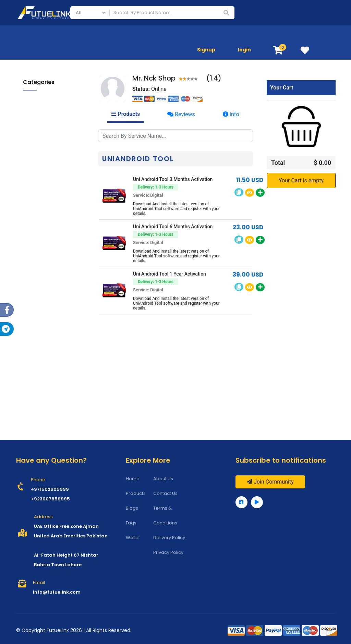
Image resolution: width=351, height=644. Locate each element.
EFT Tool (42, 222)
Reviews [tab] (181, 114)
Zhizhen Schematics (56, 152)
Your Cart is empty (301, 180)
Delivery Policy (169, 538)
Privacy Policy (168, 552)
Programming (43, 244)
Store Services (282, 36)
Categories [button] (39, 82)
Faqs (131, 523)
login (244, 50)
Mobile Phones (237, 36)
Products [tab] (126, 114)
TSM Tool (43, 210)
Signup (206, 50)
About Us (163, 479)
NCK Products (49, 164)
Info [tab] (231, 114)
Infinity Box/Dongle (54, 175)
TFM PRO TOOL (49, 187)
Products (136, 493)
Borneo (41, 140)
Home (133, 479)
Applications (324, 36)
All (29, 96)
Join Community (270, 482)
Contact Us (165, 493)
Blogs (132, 508)
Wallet (133, 538)
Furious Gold (47, 199)
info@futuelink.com (57, 592)
